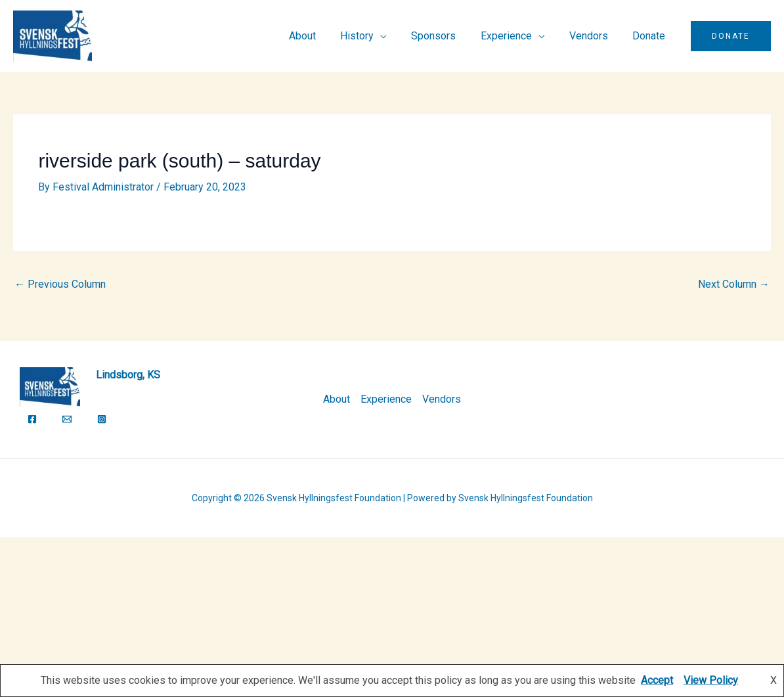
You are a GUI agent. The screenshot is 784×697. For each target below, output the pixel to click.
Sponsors (446, 36)
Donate (651, 36)
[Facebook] (32, 419)
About (321, 36)
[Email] (67, 419)
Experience (386, 399)
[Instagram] (102, 419)
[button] (731, 36)
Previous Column (60, 284)
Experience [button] (515, 36)
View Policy (711, 680)
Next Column (734, 284)
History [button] (373, 36)
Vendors (594, 36)
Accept (657, 680)
